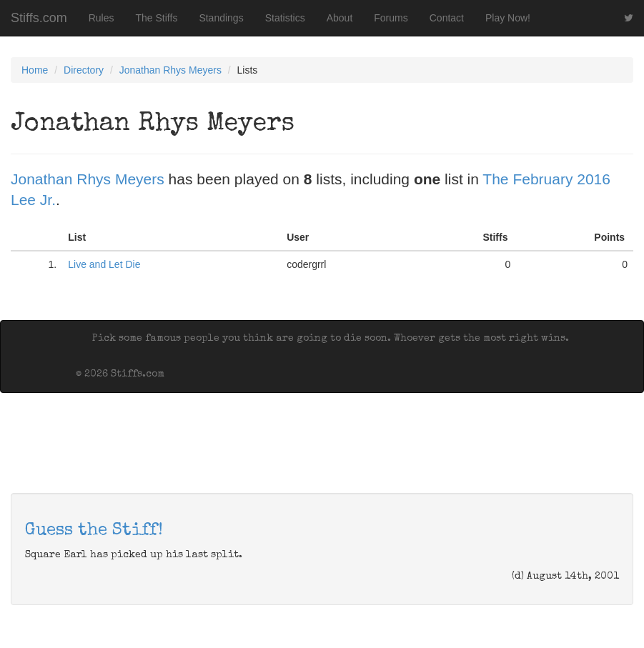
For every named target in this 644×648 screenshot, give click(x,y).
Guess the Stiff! (94, 531)
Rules (101, 18)
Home (35, 70)
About (340, 18)
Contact (447, 18)
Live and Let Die (104, 264)
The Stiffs (157, 18)
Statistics (285, 18)
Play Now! (508, 18)
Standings (221, 18)
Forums (391, 18)
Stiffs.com (39, 18)
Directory (84, 70)
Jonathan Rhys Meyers (170, 70)
